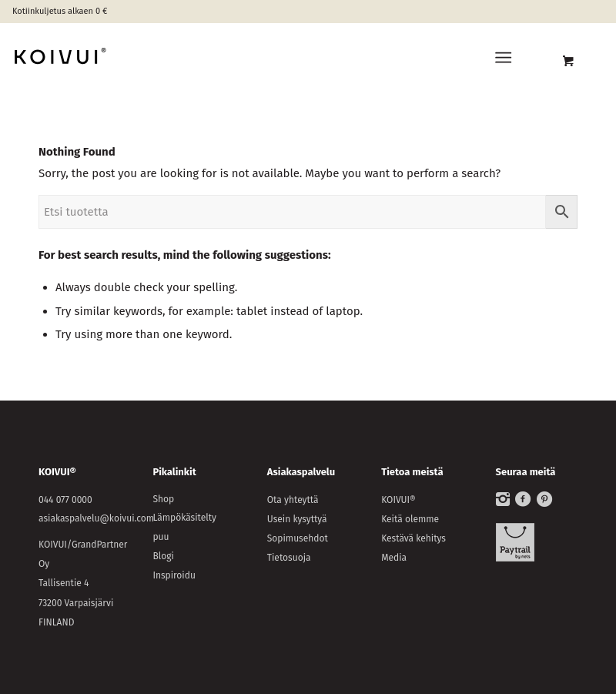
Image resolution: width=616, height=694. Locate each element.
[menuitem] (506, 58)
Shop (163, 499)
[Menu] (503, 58)
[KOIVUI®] (123, 58)
